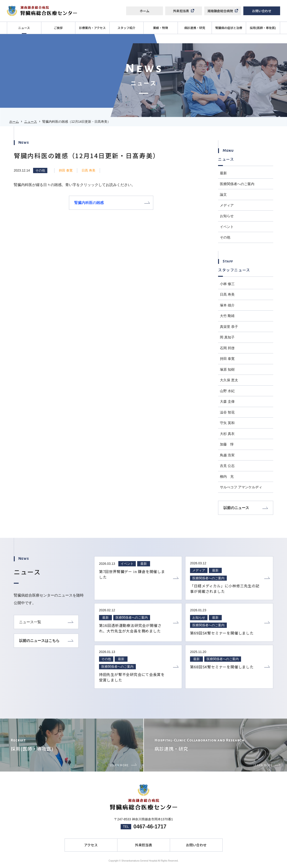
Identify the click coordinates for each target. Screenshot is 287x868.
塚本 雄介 (227, 305)
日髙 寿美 (88, 170)
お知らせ (227, 216)
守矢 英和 (227, 423)
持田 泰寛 (66, 170)
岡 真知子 (227, 337)
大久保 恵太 (229, 380)
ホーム (145, 11)
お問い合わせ (262, 11)
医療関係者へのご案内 (237, 184)
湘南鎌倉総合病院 (223, 11)
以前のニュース (246, 508)
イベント (227, 227)
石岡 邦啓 (227, 348)
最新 (223, 173)
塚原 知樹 (227, 369)
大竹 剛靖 (227, 316)
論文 (223, 194)
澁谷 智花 (227, 412)
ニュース (24, 28)
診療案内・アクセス (92, 28)
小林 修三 (227, 284)
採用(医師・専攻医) (263, 28)
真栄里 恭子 (229, 327)
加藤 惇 (227, 444)
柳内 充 (227, 476)
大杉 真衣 (227, 434)
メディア (227, 205)
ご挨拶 (58, 28)
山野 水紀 (227, 391)
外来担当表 (184, 11)
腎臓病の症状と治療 (229, 28)
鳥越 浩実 (227, 455)
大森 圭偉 (227, 401)
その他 (40, 170)
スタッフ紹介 (126, 28)
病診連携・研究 (195, 28)
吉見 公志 (227, 466)
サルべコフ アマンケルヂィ (241, 487)
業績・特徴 (161, 28)
